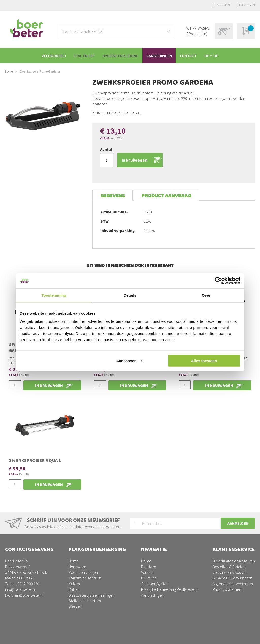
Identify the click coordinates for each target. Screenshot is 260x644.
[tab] (112, 195)
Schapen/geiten (155, 584)
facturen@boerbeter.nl (24, 595)
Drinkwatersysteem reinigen (92, 595)
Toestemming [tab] (54, 295)
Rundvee (149, 567)
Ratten (74, 589)
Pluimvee (149, 578)
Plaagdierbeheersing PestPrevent (169, 589)
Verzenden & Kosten (229, 572)
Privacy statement (227, 589)
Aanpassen (129, 360)
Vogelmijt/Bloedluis (85, 578)
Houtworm (77, 567)
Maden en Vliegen (83, 572)
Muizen (74, 584)
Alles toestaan (204, 360)
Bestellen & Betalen (229, 567)
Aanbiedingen (153, 595)
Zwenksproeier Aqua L (35, 461)
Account (224, 5)
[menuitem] (50, 56)
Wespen (75, 606)
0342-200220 (28, 584)
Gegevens (112, 196)
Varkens (148, 572)
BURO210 (247, 636)
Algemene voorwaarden (233, 584)
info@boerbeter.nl (20, 589)
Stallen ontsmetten (85, 601)
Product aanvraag (166, 196)
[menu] (130, 56)
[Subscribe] (238, 523)
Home (9, 71)
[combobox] (116, 32)
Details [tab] (130, 295)
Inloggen (247, 5)
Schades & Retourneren (232, 578)
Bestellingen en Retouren (234, 561)
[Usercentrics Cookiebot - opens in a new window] (218, 281)
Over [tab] (206, 295)
